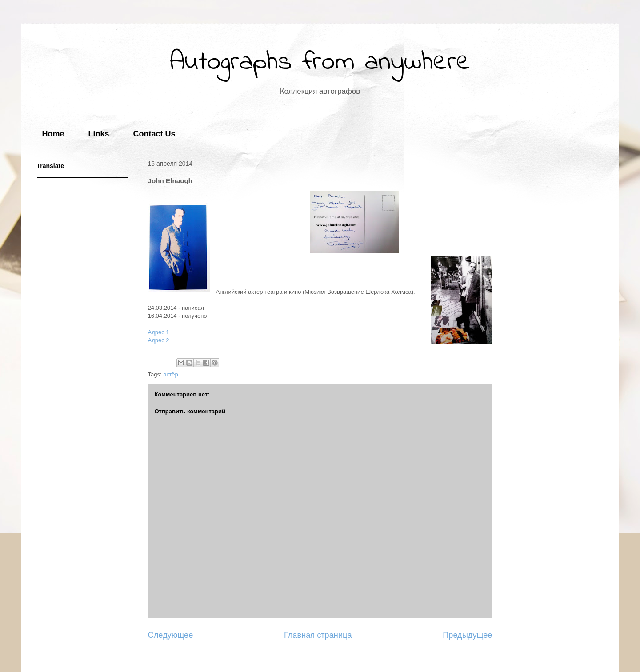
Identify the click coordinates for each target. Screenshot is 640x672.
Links (99, 134)
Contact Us (154, 134)
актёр (170, 374)
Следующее (171, 635)
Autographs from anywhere (320, 62)
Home (53, 134)
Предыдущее (467, 635)
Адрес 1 (159, 332)
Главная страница (318, 635)
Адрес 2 (159, 340)
